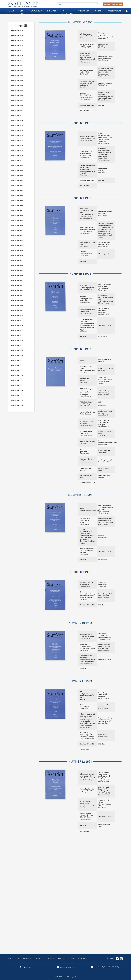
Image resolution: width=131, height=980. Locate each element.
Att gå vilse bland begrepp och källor (105, 243)
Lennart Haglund (104, 782)
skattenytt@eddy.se (67, 967)
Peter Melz (83, 175)
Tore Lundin (102, 435)
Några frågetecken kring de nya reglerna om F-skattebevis (87, 229)
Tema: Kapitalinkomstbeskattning (90, 509)
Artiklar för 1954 (17, 390)
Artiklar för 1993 (17, 196)
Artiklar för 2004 (17, 141)
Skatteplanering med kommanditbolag (106, 57)
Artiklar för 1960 (17, 360)
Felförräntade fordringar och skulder (85, 520)
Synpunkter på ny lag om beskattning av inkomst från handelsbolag (106, 71)
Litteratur (84, 93)
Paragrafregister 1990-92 (86, 469)
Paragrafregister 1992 (104, 469)
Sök (98, 4)
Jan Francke (102, 587)
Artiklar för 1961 (17, 355)
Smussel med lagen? (105, 83)
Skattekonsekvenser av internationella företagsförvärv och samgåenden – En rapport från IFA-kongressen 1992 (106, 228)
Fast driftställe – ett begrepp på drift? (87, 790)
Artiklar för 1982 (17, 250)
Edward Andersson (86, 817)
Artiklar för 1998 (17, 171)
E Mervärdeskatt (104, 451)
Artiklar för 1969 (17, 315)
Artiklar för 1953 (17, 395)
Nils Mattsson (103, 39)
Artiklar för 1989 (17, 215)
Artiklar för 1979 (17, 265)
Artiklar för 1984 (17, 240)
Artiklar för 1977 (17, 275)
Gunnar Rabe (102, 370)
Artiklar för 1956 (17, 380)
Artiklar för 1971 (17, 305)
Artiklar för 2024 (17, 41)
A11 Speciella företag (87, 412)
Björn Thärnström (86, 313)
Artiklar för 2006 (17, 131)
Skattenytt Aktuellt (87, 105)
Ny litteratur (84, 110)
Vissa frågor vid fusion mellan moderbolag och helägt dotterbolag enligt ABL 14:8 (105, 776)
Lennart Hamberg (86, 48)
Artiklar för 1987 (17, 225)
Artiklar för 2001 (17, 156)
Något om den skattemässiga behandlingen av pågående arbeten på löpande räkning (87, 57)
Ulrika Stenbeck (85, 587)
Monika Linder (103, 445)
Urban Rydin (102, 290)
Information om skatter (104, 169)
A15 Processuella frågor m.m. (86, 432)
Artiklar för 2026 (17, 31)
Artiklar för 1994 (17, 191)
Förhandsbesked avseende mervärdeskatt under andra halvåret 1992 (106, 95)
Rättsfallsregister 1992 (86, 476)
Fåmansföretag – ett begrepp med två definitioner (87, 83)
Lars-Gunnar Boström (87, 739)
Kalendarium (114, 11)
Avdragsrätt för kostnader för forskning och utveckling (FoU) (104, 790)
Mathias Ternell (85, 728)
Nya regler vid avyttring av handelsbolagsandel (105, 35)
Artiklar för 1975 (17, 285)
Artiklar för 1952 (17, 400)
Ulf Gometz (84, 331)
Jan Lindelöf (84, 246)
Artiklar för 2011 (17, 106)
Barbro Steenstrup (86, 463)
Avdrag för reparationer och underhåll (86, 298)
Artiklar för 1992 (17, 201)
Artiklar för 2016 (17, 81)
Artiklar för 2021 (17, 56)
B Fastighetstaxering (87, 441)
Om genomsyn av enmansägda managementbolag (87, 803)
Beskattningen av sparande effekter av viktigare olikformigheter (106, 508)
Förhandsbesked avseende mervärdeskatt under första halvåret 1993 (87, 658)
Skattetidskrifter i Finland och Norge (86, 814)
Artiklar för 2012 (17, 101)
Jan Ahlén (83, 87)
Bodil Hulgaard (85, 554)
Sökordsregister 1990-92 (104, 476)
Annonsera (83, 11)
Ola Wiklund (84, 74)
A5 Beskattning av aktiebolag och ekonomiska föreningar (86, 392)
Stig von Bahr (103, 381)
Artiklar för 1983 (17, 245)
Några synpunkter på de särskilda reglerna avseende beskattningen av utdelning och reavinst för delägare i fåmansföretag (87, 720)
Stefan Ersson (84, 650)
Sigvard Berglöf (103, 737)
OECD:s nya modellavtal (103, 584)
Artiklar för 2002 (17, 151)
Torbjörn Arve (103, 85)
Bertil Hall (83, 700)
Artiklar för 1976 (17, 280)
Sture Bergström (85, 95)
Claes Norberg (85, 524)
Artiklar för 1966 (17, 330)
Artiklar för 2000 (17, 161)
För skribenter (67, 12)
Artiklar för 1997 (17, 176)
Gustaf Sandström (86, 140)
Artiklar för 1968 (17, 320)
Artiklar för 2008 (17, 121)
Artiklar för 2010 (17, 111)
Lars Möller (102, 808)
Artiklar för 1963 (17, 345)
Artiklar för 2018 (17, 71)
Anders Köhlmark (104, 235)
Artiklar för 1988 (17, 220)
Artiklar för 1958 (17, 370)
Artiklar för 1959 (17, 365)
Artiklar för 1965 (17, 335)
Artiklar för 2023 (17, 46)
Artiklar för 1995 (17, 186)
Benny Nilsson (85, 157)
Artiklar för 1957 (17, 375)
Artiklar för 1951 (17, 405)
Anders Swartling (85, 414)
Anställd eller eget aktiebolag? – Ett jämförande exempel (87, 735)
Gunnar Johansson (104, 160)
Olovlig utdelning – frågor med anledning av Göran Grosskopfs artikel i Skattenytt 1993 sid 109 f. (87, 324)
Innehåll (52, 11)
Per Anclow (84, 444)
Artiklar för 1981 (17, 255)
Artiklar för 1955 (17, 385)
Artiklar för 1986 (17, 230)
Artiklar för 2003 (17, 146)
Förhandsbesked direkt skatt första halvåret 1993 (105, 646)
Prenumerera (35, 11)
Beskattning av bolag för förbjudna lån (106, 595)
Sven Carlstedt (103, 60)
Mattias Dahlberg (85, 793)
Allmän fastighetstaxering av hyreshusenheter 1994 (87, 695)
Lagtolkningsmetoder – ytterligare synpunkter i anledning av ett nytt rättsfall (88, 169)
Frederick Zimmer (86, 99)
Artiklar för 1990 (17, 210)
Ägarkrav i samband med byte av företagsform (105, 286)
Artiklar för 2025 (17, 36)
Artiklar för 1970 (17, 310)
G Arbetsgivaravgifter (106, 460)
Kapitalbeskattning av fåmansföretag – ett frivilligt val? (105, 720)
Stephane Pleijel (103, 76)
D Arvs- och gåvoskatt (84, 451)
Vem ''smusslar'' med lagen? (87, 243)
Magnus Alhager (104, 303)
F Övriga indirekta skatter (86, 460)
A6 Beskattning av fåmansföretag (105, 392)
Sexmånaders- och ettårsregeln (87, 584)
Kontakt (98, 11)
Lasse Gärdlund (85, 302)
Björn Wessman (85, 63)
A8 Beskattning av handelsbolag (86, 403)
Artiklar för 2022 (17, 51)
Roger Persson (85, 256)
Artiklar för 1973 (17, 295)
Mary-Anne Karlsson (86, 289)
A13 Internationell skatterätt (86, 422)
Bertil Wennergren (86, 638)
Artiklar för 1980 (17, 260)
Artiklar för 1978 (17, 270)
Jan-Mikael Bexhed (86, 218)
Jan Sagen (83, 807)
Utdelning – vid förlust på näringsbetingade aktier (105, 803)
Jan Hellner (102, 172)
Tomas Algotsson (104, 639)
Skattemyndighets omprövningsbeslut (87, 635)
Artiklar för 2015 (17, 86)
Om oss (22, 12)
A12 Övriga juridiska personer (105, 412)
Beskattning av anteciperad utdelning (104, 695)
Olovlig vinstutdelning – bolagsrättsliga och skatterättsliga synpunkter (105, 137)
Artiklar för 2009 (17, 116)
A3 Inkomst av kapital (85, 380)
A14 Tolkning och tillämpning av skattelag (104, 422)
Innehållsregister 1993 (104, 825)
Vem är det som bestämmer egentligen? (104, 310)
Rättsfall (101, 105)
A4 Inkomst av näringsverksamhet (105, 378)
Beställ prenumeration (113, 4)
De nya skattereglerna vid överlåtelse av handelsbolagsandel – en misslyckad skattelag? (87, 534)
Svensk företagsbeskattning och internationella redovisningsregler (87, 595)
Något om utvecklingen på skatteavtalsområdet (88, 646)
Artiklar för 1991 (17, 205)
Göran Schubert (103, 513)
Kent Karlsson (103, 215)
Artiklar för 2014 (17, 91)
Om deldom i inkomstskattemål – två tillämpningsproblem (106, 298)
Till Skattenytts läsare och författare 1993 (87, 36)
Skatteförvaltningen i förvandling (87, 310)
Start (12, 11)
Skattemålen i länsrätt (103, 45)
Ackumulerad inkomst (103, 706)
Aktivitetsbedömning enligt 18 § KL (87, 706)
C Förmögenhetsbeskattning (108, 442)
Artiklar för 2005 (17, 136)
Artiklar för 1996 (17, 181)
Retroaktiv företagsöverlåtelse (87, 286)
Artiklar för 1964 (17, 340)
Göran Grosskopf (104, 143)
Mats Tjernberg (103, 246)
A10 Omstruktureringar (105, 403)
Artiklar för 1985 (17, 235)
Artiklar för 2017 (17, 76)
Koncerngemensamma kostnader (106, 212)
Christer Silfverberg (86, 780)
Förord (82, 360)
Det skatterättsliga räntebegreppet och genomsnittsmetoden (106, 520)
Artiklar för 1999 (17, 166)
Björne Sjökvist (85, 233)
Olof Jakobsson (103, 724)
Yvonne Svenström (104, 462)
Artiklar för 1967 (17, 325)
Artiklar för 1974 (17, 290)
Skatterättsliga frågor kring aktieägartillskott (105, 635)
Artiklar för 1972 (17, 300)
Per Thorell (83, 600)
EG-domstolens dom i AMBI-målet (87, 71)
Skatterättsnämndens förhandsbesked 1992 (88, 137)
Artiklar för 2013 (17, 96)
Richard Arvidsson (86, 254)
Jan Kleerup (102, 453)
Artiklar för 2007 (17, 126)
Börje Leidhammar (104, 48)
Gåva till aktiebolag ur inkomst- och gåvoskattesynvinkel (87, 776)
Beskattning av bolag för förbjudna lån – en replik (87, 550)
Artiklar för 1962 (17, 350)
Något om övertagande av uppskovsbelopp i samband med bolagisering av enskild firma (105, 153)
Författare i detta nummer (105, 360)
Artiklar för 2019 (17, 66)
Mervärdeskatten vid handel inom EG (87, 45)
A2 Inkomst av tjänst (106, 368)
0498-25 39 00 (28, 967)
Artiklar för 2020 (17, 61)
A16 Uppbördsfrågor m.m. (106, 432)
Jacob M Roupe (103, 524)
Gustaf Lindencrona (86, 97)
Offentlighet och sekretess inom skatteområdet (86, 153)
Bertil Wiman (102, 406)
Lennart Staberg (103, 795)
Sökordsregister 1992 (87, 482)
